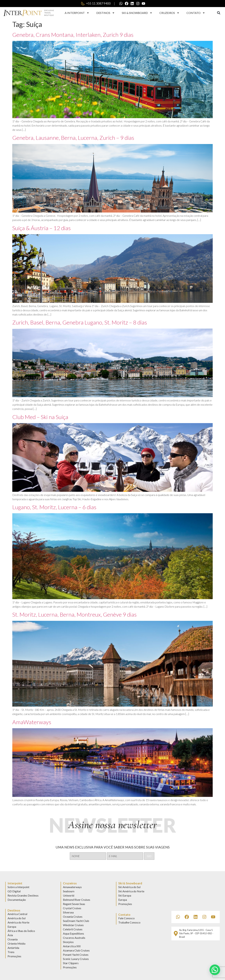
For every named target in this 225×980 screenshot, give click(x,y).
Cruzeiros (169, 13)
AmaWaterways (32, 722)
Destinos (106, 13)
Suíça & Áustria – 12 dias (41, 228)
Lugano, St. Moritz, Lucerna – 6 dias (54, 507)
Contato (196, 13)
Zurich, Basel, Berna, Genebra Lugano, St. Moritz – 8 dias (80, 322)
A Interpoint (77, 13)
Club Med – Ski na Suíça (40, 417)
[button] (219, 13)
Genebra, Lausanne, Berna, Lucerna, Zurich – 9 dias (73, 138)
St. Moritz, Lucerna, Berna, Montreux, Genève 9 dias (74, 614)
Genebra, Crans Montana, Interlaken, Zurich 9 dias (73, 35)
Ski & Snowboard (137, 13)
